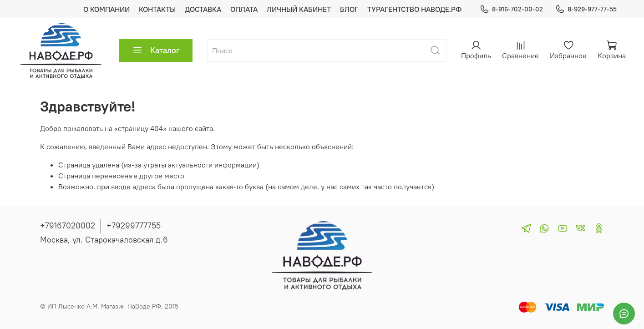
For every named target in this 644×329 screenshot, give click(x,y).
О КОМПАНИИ (106, 9)
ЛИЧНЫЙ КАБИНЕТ (299, 9)
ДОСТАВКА (203, 9)
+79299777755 (134, 225)
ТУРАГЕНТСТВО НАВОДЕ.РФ (414, 9)
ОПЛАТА (244, 9)
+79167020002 (68, 225)
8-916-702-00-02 (511, 9)
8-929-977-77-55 (586, 9)
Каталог (156, 51)
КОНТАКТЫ (157, 9)
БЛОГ (349, 9)
